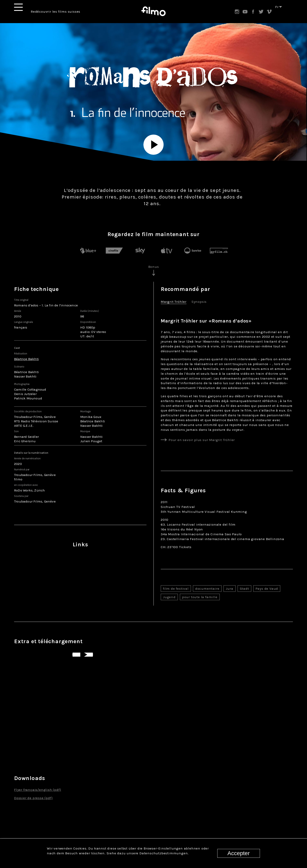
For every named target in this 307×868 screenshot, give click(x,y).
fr (279, 12)
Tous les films (153, 815)
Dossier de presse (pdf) (33, 798)
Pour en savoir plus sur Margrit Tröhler (202, 440)
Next (295, 747)
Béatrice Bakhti (26, 359)
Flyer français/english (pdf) (38, 790)
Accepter (239, 853)
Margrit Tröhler (174, 302)
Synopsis (199, 302)
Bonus (154, 267)
